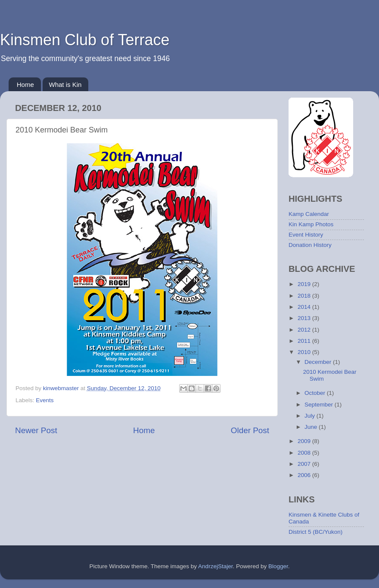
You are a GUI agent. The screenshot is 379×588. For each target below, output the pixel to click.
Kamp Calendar (309, 214)
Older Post (250, 430)
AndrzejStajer (215, 566)
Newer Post (36, 430)
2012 (305, 330)
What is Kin (65, 85)
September (320, 405)
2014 (305, 307)
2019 (305, 284)
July (311, 416)
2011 (305, 341)
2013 (305, 318)
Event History (306, 235)
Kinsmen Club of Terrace (85, 40)
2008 (305, 453)
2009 (305, 441)
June (312, 427)
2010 (305, 352)
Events (45, 400)
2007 (305, 464)
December (319, 362)
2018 (305, 296)
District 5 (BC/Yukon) (315, 532)
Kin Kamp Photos (311, 224)
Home (25, 85)
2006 (305, 475)
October (316, 393)
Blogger (278, 566)
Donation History (310, 245)
